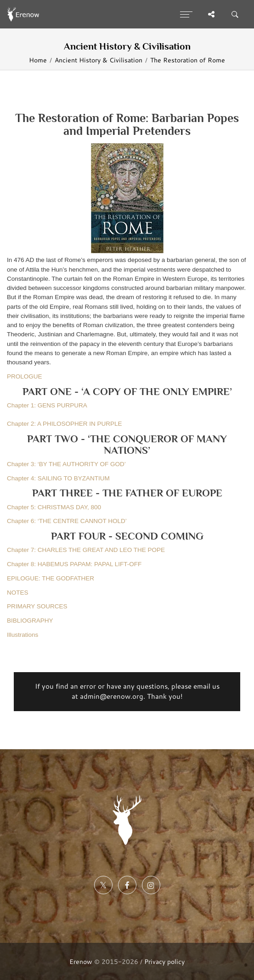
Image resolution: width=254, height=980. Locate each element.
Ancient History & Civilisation (99, 60)
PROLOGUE (25, 376)
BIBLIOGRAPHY (30, 621)
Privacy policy (164, 961)
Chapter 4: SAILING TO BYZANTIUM (58, 478)
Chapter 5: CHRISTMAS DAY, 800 (54, 507)
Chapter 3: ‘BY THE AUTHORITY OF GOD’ (66, 464)
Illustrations (23, 635)
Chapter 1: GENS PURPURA (47, 405)
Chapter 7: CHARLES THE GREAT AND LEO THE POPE (86, 550)
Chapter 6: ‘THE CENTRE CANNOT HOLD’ (67, 521)
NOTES (18, 593)
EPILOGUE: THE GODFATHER (51, 578)
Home (38, 60)
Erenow (81, 961)
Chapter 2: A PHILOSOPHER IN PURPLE (65, 424)
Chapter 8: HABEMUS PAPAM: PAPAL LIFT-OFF (74, 564)
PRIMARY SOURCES (37, 606)
